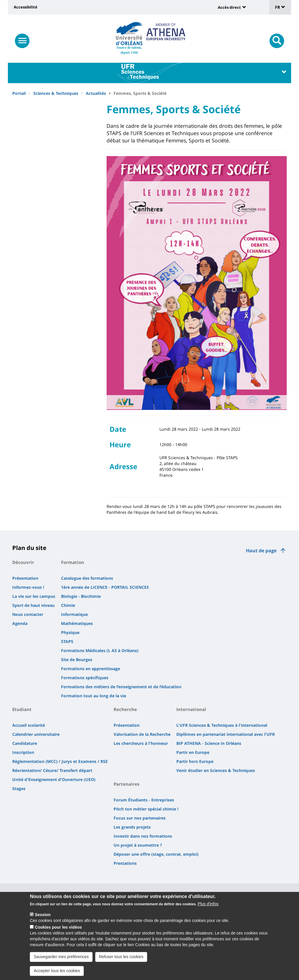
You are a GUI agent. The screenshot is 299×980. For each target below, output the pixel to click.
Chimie (68, 605)
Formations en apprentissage (91, 669)
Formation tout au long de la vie (94, 696)
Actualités (96, 93)
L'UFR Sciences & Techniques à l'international (222, 725)
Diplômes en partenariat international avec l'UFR (226, 734)
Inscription (23, 752)
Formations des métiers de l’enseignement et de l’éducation (121, 687)
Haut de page (261, 551)
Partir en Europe (193, 752)
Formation (73, 562)
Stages (19, 788)
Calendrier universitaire (36, 734)
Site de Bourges (77, 660)
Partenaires (126, 784)
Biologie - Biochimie (81, 596)
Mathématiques (77, 623)
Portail (19, 93)
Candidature (25, 743)
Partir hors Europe (195, 761)
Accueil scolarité (29, 725)
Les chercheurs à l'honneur (141, 743)
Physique (70, 632)
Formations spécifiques (85, 678)
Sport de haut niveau (33, 605)
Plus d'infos (208, 908)
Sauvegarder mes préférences (61, 961)
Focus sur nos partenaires (140, 818)
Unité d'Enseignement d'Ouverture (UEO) (54, 779)
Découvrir (23, 562)
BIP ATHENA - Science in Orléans (209, 743)
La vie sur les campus (34, 596)
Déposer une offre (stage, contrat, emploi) (156, 854)
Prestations (125, 863)
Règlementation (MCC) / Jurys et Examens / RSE (60, 761)
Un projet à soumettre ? (138, 845)
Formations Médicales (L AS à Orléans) (100, 650)
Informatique (74, 614)
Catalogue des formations (87, 578)
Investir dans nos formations (143, 836)
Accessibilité (26, 7)
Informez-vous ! (28, 587)
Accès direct (229, 7)
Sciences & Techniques (56, 93)
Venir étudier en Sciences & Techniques (216, 770)
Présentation (25, 578)
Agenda (20, 623)
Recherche (125, 709)
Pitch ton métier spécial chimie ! (146, 809)
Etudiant (22, 709)
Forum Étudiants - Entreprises (144, 800)
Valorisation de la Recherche (142, 734)
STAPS (67, 641)
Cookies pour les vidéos (58, 932)
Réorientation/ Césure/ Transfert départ (52, 770)
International (191, 709)
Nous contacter (28, 614)
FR (280, 7)
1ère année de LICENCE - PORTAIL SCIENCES (105, 587)
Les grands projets (132, 827)
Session (43, 919)
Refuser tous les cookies (121, 961)
